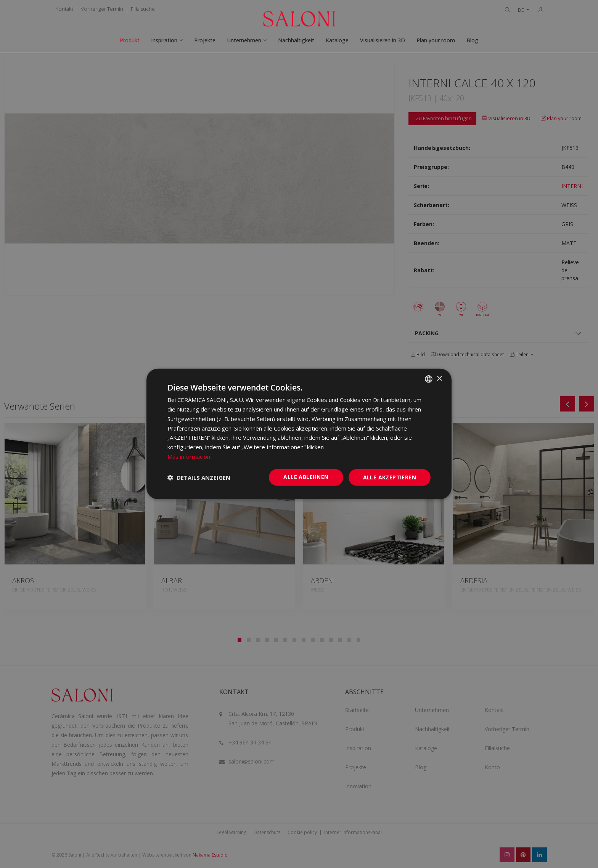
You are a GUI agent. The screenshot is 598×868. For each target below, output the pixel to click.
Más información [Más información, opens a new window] (189, 457)
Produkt (130, 40)
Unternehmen (244, 40)
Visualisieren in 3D (383, 40)
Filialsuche (143, 9)
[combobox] (429, 379)
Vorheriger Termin (102, 9)
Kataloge (337, 40)
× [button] (439, 379)
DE (522, 10)
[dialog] (299, 434)
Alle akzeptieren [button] (390, 477)
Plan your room (436, 40)
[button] (199, 477)
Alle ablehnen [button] (306, 477)
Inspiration (164, 40)
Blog (472, 40)
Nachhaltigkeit (296, 40)
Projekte (205, 40)
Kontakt (64, 9)
